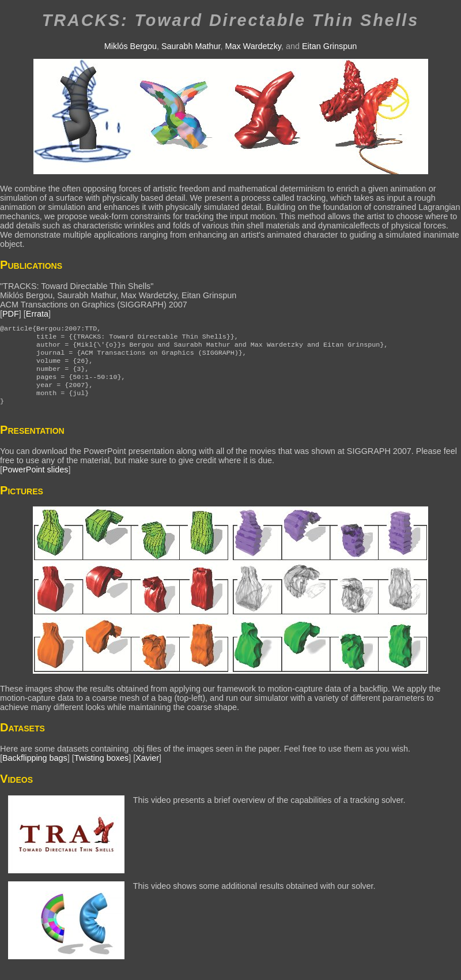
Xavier (147, 771)
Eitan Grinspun (329, 46)
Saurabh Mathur (191, 46)
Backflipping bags (35, 771)
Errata (37, 314)
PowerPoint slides (35, 482)
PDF (11, 314)
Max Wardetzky (253, 46)
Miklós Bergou (131, 46)
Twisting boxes (101, 771)
